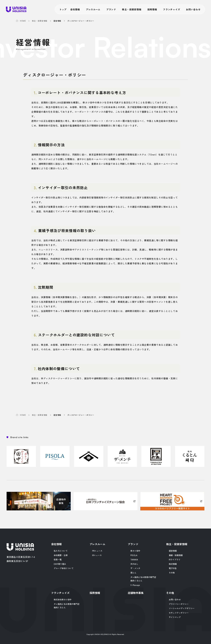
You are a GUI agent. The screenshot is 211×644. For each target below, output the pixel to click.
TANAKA (134, 559)
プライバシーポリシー (179, 604)
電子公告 (173, 568)
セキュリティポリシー (179, 613)
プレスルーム (93, 9)
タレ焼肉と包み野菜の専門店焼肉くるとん (143, 579)
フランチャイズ (172, 9)
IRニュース (97, 555)
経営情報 (173, 551)
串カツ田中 (135, 551)
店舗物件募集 (136, 593)
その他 (172, 573)
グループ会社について (64, 568)
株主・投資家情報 (132, 9)
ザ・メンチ (135, 568)
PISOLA (134, 555)
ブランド (111, 9)
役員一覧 (58, 559)
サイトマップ (175, 617)
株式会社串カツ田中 (63, 599)
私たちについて (61, 551)
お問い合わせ (193, 9)
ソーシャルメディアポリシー (182, 608)
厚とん (133, 573)
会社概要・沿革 (61, 555)
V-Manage (135, 585)
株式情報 (173, 564)
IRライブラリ (175, 559)
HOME (23, 21)
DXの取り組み (60, 564)
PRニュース (97, 551)
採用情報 (152, 9)
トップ (63, 9)
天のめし (134, 564)
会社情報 (75, 9)
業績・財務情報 (176, 555)
